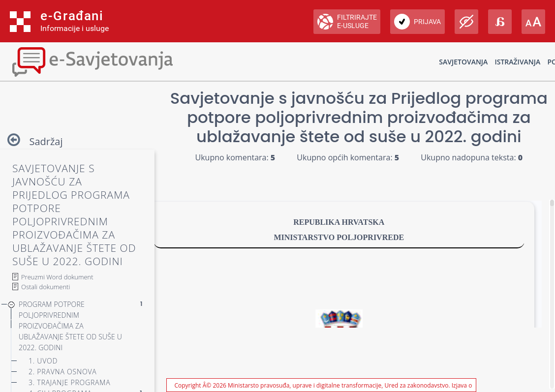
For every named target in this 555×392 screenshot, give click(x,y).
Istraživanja (517, 62)
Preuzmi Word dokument (57, 277)
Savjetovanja (463, 62)
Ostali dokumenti (46, 287)
